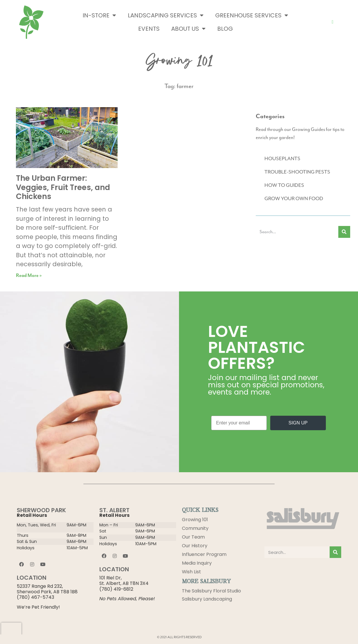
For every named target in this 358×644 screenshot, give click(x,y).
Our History (195, 546)
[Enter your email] (239, 423)
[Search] (344, 232)
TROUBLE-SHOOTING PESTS (297, 172)
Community (195, 528)
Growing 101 (195, 520)
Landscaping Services (166, 15)
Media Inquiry (197, 563)
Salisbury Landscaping (207, 600)
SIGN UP (298, 423)
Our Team (193, 537)
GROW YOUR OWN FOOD (294, 199)
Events (149, 29)
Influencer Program (204, 554)
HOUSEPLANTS (282, 159)
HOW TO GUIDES (284, 185)
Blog (225, 29)
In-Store (99, 15)
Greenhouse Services (252, 15)
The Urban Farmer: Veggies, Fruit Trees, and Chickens (63, 187)
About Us (188, 29)
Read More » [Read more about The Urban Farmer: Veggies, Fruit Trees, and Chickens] (29, 276)
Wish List (191, 572)
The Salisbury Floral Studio (211, 591)
